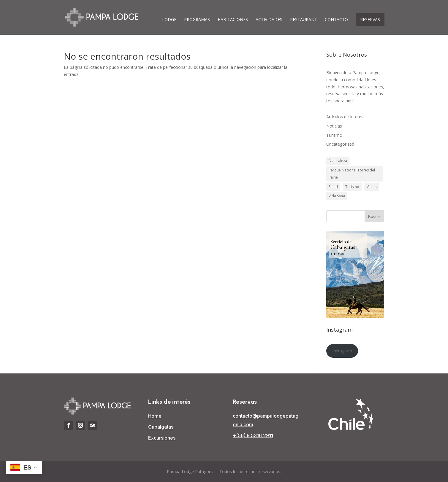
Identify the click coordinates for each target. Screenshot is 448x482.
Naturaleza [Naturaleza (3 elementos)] (338, 161)
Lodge (169, 20)
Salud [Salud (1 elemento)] (333, 187)
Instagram (342, 351)
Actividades (269, 20)
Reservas (370, 19)
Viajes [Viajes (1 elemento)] (372, 187)
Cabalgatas (161, 427)
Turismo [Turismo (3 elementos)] (352, 187)
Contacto (336, 20)
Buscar (375, 216)
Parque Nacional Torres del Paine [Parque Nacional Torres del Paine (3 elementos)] (352, 174)
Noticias (334, 126)
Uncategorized (340, 144)
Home (155, 416)
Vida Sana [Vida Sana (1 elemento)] (337, 196)
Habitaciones (233, 20)
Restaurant (304, 20)
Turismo (334, 135)
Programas (197, 20)
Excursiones (162, 438)
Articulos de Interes (345, 117)
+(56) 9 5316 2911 (253, 435)
